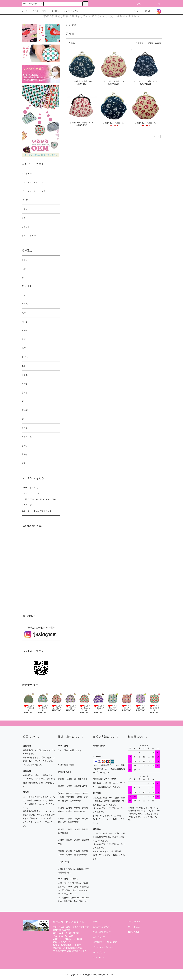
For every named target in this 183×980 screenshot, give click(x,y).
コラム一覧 (27, 505)
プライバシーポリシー (103, 947)
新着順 (158, 43)
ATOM (101, 958)
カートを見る (134, 927)
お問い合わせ (147, 11)
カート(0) (154, 4)
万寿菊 (74, 25)
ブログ (134, 11)
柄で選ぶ (53, 11)
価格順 (150, 43)
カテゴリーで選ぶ (38, 11)
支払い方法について (102, 927)
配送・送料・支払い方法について (37, 511)
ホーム (25, 11)
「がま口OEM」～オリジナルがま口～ (39, 499)
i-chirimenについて (30, 488)
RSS (95, 958)
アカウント (138, 4)
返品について (99, 937)
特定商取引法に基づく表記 (105, 942)
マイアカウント (135, 922)
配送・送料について (102, 932)
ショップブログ (100, 952)
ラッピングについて (31, 493)
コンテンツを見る (69, 11)
